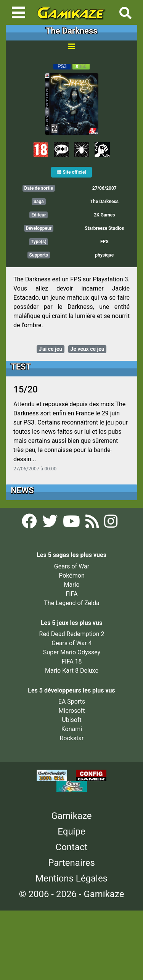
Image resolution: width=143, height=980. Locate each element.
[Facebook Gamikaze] (30, 524)
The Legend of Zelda (71, 603)
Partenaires (71, 863)
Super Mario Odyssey (72, 652)
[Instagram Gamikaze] (111, 524)
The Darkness (104, 202)
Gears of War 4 (71, 643)
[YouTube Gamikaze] (72, 524)
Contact (72, 847)
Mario (71, 585)
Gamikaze (72, 816)
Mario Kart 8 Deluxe (72, 671)
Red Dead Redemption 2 (72, 634)
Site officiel (71, 172)
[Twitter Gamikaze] (51, 524)
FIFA (71, 594)
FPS (104, 242)
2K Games (104, 215)
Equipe (71, 831)
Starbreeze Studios (104, 228)
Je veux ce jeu (87, 349)
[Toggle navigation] (18, 13)
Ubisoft (71, 720)
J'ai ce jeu (50, 349)
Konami (72, 729)
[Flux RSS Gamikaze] (93, 524)
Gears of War (72, 566)
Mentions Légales (71, 878)
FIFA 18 (71, 661)
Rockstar (71, 738)
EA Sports (72, 701)
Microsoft (72, 711)
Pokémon (72, 576)
